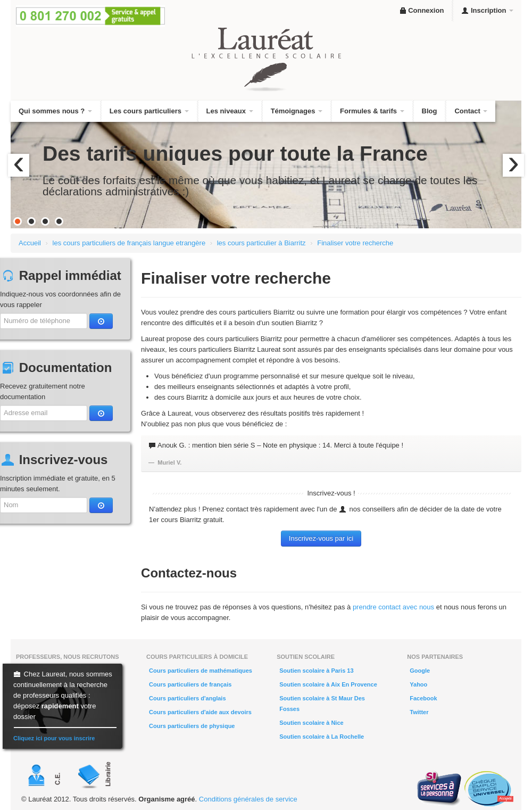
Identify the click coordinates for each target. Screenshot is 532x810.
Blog (430, 111)
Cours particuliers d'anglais (187, 698)
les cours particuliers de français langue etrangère (129, 243)
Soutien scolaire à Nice (311, 723)
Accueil (30, 243)
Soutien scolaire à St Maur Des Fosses (322, 704)
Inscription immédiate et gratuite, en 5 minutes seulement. (58, 483)
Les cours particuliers (149, 111)
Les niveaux (230, 111)
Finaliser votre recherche (355, 243)
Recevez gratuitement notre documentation (43, 391)
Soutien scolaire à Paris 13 (316, 671)
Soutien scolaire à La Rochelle (322, 737)
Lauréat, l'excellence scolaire (266, 60)
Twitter (419, 712)
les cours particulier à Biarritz (261, 243)
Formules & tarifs (372, 111)
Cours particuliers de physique (192, 726)
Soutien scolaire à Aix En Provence (328, 684)
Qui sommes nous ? (55, 111)
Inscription (487, 10)
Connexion (422, 10)
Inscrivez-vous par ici (321, 538)
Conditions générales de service (248, 799)
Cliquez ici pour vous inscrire (54, 738)
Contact (471, 111)
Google (420, 671)
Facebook (423, 698)
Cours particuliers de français (190, 684)
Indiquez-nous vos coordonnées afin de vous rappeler (60, 299)
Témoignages (297, 111)
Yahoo (418, 684)
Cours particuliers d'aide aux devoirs (200, 712)
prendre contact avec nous (393, 607)
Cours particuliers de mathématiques (201, 671)
